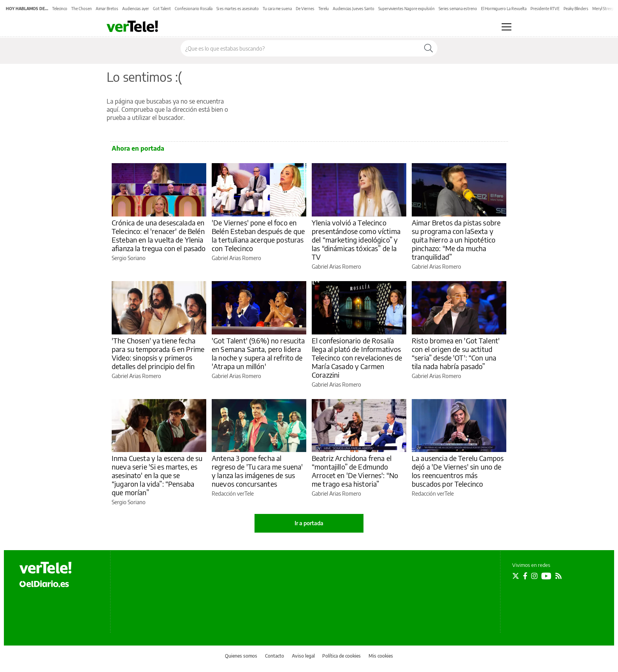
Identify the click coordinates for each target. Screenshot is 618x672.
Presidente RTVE (545, 9)
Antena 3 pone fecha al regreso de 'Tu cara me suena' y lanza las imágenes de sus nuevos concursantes (257, 471)
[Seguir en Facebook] (525, 576)
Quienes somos (241, 656)
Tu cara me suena (277, 9)
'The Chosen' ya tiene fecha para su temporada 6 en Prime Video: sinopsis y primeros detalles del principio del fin (158, 353)
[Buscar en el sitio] (300, 48)
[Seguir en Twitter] (516, 576)
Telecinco (60, 9)
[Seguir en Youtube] (546, 576)
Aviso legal (303, 656)
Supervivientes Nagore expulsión (406, 9)
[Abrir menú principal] (507, 27)
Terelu (324, 9)
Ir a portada (309, 523)
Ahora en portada (138, 148)
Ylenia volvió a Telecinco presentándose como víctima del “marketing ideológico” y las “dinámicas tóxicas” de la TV (356, 240)
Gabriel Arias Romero (236, 258)
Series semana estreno (458, 9)
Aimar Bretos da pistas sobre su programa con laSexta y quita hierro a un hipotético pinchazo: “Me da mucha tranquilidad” (456, 240)
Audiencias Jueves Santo (354, 9)
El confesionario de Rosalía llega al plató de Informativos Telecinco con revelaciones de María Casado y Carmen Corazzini (357, 358)
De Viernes (305, 9)
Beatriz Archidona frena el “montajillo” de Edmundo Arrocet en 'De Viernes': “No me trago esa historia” (355, 471)
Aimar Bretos (107, 9)
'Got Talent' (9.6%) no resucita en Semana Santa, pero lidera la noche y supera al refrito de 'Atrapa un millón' (258, 353)
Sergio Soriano (129, 258)
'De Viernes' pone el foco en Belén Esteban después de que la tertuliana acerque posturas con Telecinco (258, 235)
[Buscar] (428, 48)
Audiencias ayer (136, 9)
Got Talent (162, 9)
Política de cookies (341, 656)
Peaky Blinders (576, 9)
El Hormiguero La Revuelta (504, 9)
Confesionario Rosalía (194, 9)
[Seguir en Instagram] (534, 576)
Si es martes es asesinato (238, 9)
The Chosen (82, 9)
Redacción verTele (233, 493)
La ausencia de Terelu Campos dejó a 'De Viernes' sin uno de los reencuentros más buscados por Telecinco (458, 471)
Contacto (275, 656)
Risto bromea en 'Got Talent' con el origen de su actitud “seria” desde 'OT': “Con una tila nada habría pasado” (456, 353)
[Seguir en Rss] (558, 576)
